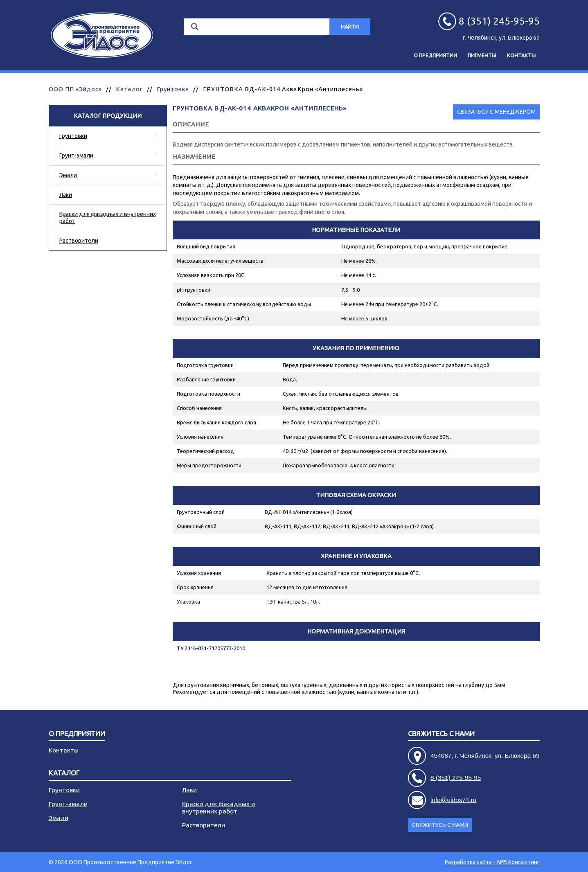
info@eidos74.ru (453, 800)
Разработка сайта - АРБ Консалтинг (492, 862)
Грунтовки (73, 136)
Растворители (79, 241)
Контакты (521, 55)
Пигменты (482, 55)
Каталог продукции (108, 116)
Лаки (66, 195)
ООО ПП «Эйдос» (75, 89)
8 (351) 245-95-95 (456, 778)
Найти (350, 27)
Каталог (129, 89)
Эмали (68, 175)
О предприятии (435, 55)
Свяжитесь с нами (441, 734)
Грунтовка (173, 89)
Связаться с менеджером (496, 112)
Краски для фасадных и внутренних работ (108, 217)
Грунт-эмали (76, 155)
